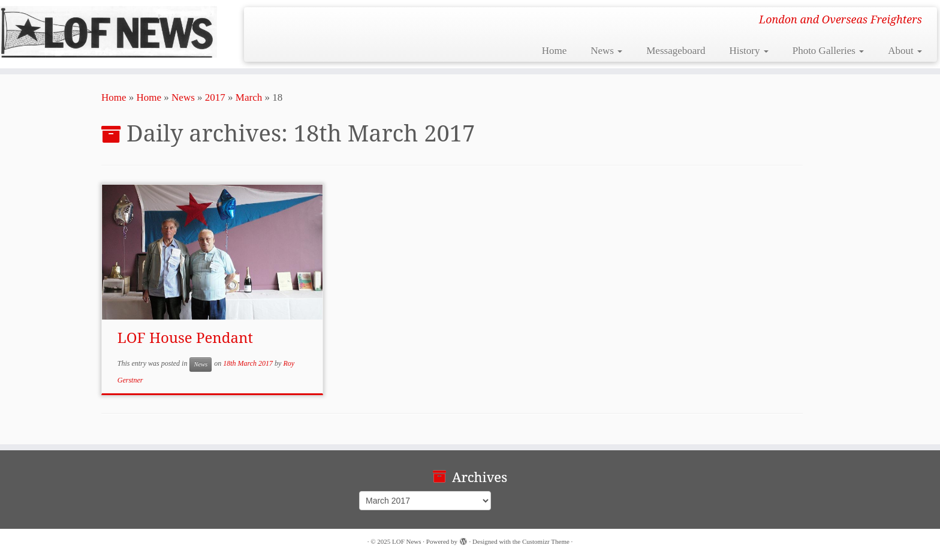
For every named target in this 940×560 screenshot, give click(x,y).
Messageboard (676, 51)
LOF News (407, 541)
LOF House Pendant (185, 337)
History (748, 51)
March (249, 97)
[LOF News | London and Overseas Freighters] (109, 32)
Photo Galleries (828, 51)
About (905, 51)
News (606, 51)
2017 (215, 97)
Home (555, 51)
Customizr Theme (546, 541)
